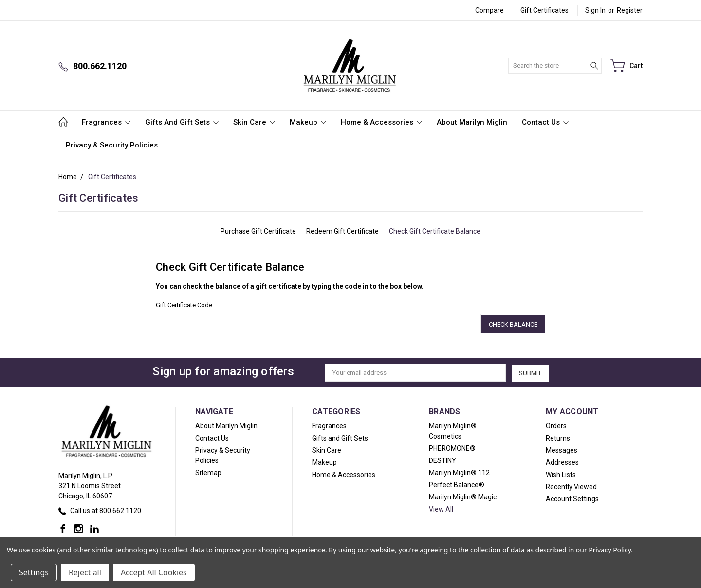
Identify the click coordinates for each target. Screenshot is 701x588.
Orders (556, 424)
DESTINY (443, 459)
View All (441, 508)
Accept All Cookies (154, 572)
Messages (562, 449)
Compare (489, 10)
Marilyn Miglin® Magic (463, 496)
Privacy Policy (610, 550)
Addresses (562, 461)
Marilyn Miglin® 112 (459, 471)
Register (630, 10)
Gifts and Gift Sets (182, 122)
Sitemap (208, 471)
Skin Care (254, 122)
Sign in (595, 10)
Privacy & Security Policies (112, 145)
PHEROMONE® (452, 447)
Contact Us (545, 122)
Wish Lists (561, 473)
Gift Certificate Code (184, 305)
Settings (34, 572)
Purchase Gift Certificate (258, 231)
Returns (558, 437)
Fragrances (106, 122)
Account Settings (572, 497)
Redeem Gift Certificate (342, 231)
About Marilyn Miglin (472, 122)
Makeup (308, 122)
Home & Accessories (381, 122)
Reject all (85, 572)
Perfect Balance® (457, 483)
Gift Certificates (544, 10)
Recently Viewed (571, 485)
